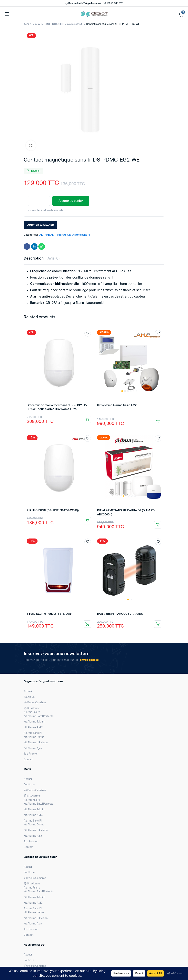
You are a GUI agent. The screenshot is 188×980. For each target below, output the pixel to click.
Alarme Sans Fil (33, 733)
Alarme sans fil (75, 24)
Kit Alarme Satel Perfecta (39, 716)
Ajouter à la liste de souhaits (48, 210)
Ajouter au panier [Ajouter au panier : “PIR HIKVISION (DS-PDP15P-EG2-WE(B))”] (87, 521)
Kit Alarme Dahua (34, 737)
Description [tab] (34, 259)
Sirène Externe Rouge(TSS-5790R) (49, 614)
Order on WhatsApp (40, 225)
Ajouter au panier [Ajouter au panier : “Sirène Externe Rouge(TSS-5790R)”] (87, 624)
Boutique (29, 697)
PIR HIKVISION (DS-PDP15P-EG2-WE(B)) (53, 511)
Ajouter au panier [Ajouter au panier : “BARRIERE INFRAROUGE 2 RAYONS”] (158, 624)
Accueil (28, 24)
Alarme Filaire (32, 712)
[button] (31, 145)
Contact (29, 760)
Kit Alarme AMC (33, 727)
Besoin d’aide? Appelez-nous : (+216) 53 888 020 (94, 3)
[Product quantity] (39, 201)
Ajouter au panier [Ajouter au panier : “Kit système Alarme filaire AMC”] (158, 421)
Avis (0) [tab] (54, 259)
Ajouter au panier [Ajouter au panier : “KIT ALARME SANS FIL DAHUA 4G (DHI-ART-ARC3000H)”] (158, 525)
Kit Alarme (32, 708)
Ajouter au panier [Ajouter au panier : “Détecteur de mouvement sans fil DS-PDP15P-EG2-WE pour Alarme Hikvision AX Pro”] (87, 419)
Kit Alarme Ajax (33, 748)
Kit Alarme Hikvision (36, 743)
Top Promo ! (31, 754)
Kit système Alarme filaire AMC (117, 405)
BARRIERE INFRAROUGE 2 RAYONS (120, 614)
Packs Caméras (35, 703)
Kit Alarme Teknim (34, 722)
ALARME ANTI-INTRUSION (50, 24)
